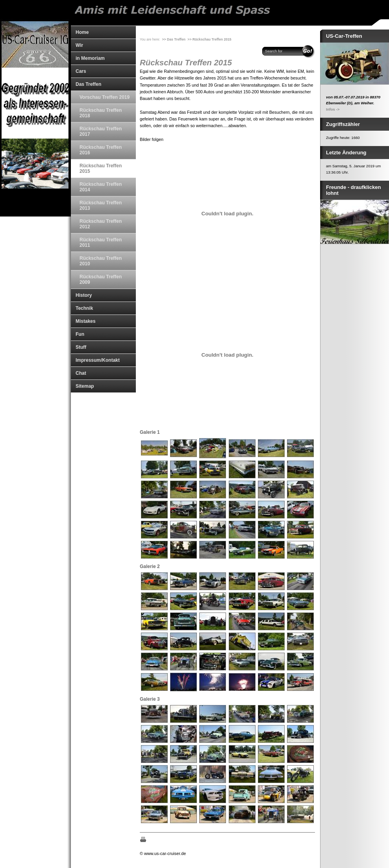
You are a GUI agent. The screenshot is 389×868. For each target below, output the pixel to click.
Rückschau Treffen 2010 (101, 261)
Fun (80, 334)
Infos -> (333, 109)
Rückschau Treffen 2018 (101, 113)
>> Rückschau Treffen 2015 (209, 39)
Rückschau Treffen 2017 (101, 131)
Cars (81, 71)
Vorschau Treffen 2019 (105, 97)
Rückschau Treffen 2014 (101, 187)
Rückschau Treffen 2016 (101, 150)
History (84, 295)
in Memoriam (90, 58)
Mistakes (86, 321)
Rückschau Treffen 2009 (101, 279)
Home (82, 32)
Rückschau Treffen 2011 (101, 242)
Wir (79, 45)
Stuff (81, 347)
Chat (81, 373)
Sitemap (85, 386)
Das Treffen (88, 84)
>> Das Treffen (174, 39)
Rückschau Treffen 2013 (101, 205)
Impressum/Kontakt (98, 360)
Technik (84, 308)
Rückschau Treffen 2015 (101, 168)
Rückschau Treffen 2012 (101, 224)
